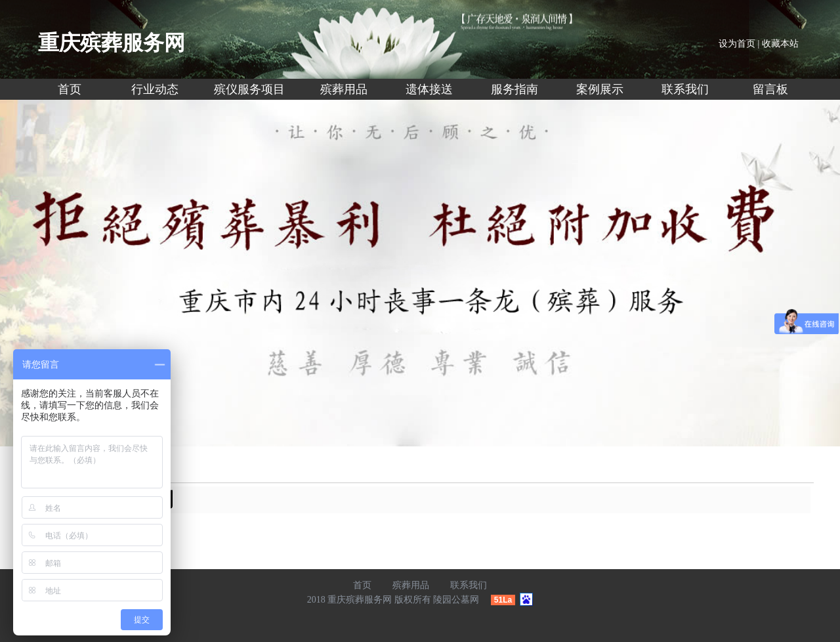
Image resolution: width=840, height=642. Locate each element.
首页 (362, 585)
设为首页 (737, 44)
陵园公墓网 (456, 600)
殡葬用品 (411, 585)
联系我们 (469, 585)
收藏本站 (780, 44)
